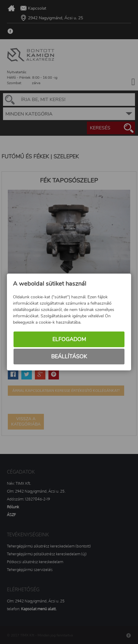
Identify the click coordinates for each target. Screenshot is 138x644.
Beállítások (69, 357)
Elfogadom (69, 339)
